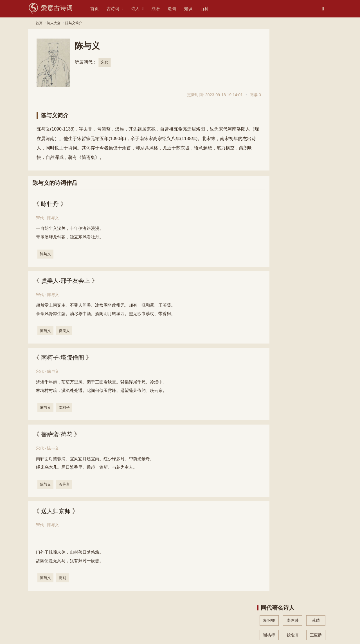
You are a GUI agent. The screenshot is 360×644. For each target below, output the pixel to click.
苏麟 (316, 49)
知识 (195, 9)
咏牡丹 (51, 204)
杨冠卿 (269, 49)
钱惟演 (292, 63)
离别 (63, 579)
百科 (211, 9)
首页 (102, 9)
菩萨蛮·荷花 (58, 435)
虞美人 (65, 331)
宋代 (105, 62)
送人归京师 (57, 512)
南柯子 (65, 408)
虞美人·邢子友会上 (67, 281)
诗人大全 (54, 23)
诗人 (142, 9)
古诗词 (120, 9)
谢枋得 (269, 63)
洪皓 (316, 77)
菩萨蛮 (65, 485)
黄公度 (269, 92)
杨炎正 (269, 77)
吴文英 (292, 77)
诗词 (46, 621)
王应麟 (316, 63)
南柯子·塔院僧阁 (64, 358)
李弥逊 (292, 49)
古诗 (32, 621)
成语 (163, 9)
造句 (179, 9)
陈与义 (46, 254)
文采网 (69, 631)
